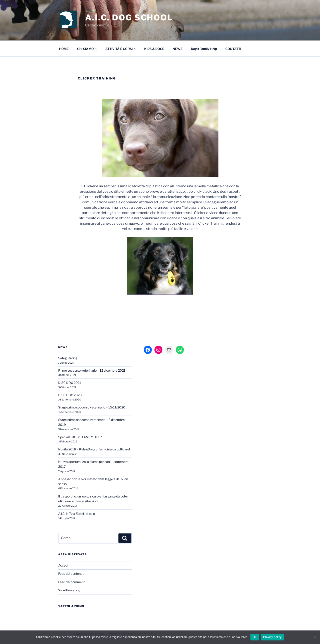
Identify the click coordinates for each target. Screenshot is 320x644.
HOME (64, 49)
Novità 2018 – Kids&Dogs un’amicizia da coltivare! (94, 449)
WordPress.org (69, 590)
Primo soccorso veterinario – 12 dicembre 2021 (92, 370)
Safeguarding (68, 358)
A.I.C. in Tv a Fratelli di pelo (77, 514)
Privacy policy (272, 637)
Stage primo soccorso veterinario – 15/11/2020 (92, 407)
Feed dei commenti (72, 582)
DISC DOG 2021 (70, 383)
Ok (255, 637)
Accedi (63, 565)
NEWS (178, 49)
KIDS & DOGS (154, 49)
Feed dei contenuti (71, 574)
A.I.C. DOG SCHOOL (129, 18)
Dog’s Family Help (204, 49)
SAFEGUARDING (71, 606)
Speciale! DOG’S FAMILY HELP (80, 437)
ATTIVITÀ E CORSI (121, 49)
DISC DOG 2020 (70, 395)
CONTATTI (233, 49)
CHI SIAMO (88, 49)
